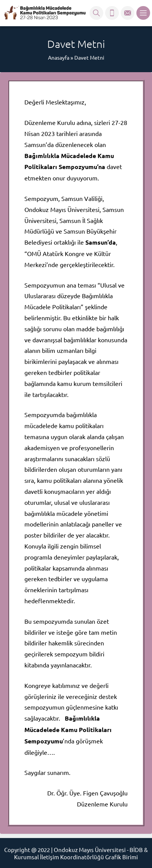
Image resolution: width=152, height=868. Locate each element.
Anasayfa (59, 57)
